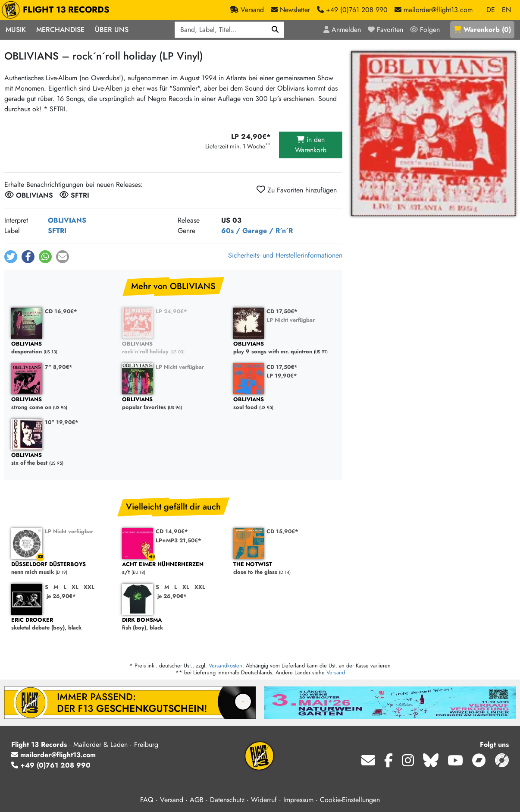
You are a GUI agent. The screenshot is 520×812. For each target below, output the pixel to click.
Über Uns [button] (112, 30)
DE (491, 10)
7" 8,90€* (59, 367)
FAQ (147, 800)
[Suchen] (275, 30)
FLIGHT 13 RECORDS (58, 10)
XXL (89, 587)
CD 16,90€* (61, 311)
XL (75, 587)
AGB (197, 800)
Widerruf (264, 800)
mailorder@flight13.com (53, 755)
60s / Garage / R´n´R (257, 231)
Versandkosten (226, 666)
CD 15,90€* (282, 531)
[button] (11, 257)
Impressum (298, 800)
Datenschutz (227, 800)
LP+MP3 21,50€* (179, 540)
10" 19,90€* (62, 422)
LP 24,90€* (171, 311)
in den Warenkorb (311, 145)
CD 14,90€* (172, 531)
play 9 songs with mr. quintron (284, 348)
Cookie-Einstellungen (350, 800)
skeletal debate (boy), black (62, 624)
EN (506, 10)
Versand (336, 672)
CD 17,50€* (282, 311)
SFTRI (57, 231)
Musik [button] (16, 30)
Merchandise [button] (60, 30)
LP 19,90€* (282, 376)
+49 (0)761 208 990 (51, 765)
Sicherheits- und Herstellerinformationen (285, 255)
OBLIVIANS (67, 220)
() (482, 30)
